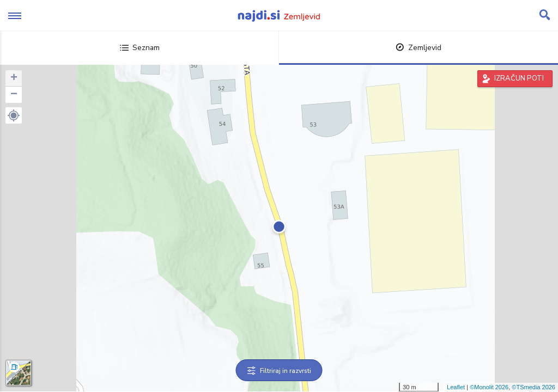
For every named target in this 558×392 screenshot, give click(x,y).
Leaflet (456, 387)
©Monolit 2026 (489, 387)
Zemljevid (418, 48)
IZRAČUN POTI (519, 78)
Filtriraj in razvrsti (279, 371)
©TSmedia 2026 (533, 387)
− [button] (14, 95)
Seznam (140, 48)
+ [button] (14, 78)
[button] (14, 115)
